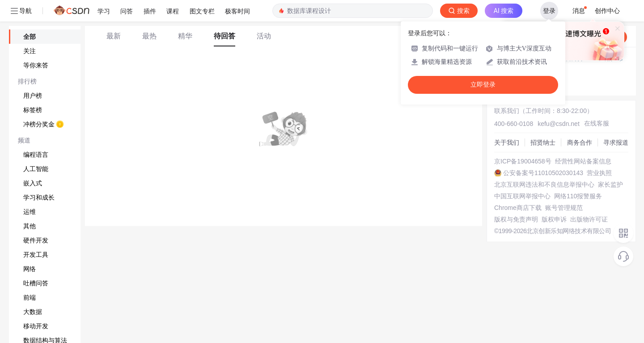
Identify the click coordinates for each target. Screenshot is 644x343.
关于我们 (507, 142)
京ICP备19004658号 (523, 161)
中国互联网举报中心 (522, 196)
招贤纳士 (543, 142)
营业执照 (599, 173)
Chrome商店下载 (518, 208)
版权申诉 (554, 219)
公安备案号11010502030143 (543, 173)
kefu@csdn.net (559, 124)
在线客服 (597, 123)
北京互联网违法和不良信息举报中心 (544, 184)
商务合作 (580, 142)
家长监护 (610, 184)
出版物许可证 (589, 219)
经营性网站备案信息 (583, 161)
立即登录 (483, 85)
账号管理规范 (564, 208)
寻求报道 (616, 142)
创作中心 (607, 11)
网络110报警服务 (578, 196)
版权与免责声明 (516, 219)
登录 (549, 11)
